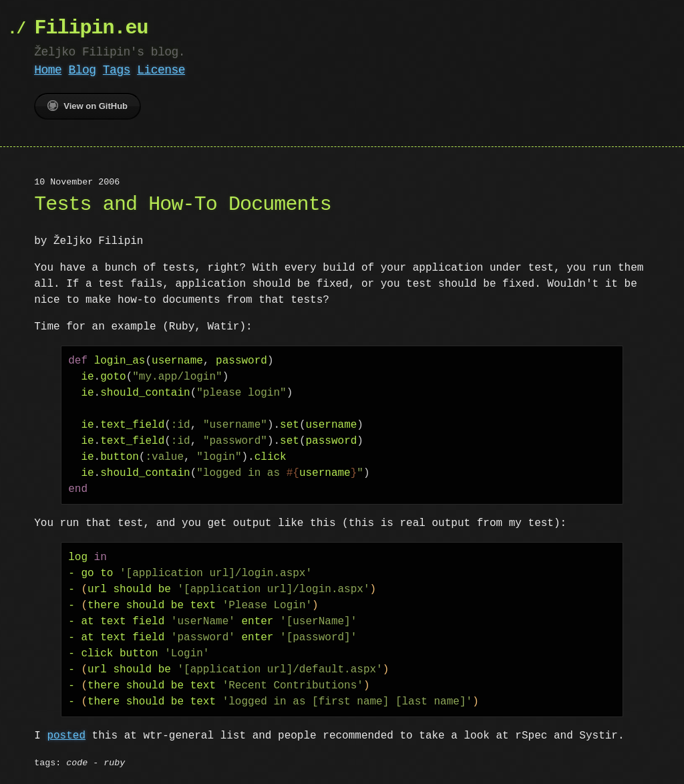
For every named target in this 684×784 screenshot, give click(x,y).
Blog (82, 70)
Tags (117, 70)
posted (66, 736)
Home (48, 70)
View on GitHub (88, 106)
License (161, 70)
